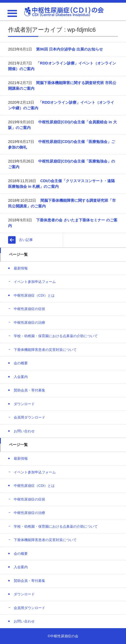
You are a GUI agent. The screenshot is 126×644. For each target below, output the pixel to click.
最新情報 (21, 268)
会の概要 (21, 363)
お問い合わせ (24, 431)
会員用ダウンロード (29, 417)
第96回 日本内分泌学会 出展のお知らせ (69, 49)
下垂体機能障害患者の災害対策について (45, 350)
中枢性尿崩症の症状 (29, 309)
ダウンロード (24, 404)
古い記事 (26, 240)
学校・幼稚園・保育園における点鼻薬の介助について (56, 336)
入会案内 (21, 377)
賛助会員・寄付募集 (29, 390)
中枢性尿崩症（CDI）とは (34, 295)
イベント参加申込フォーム (35, 282)
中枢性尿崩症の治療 (29, 323)
